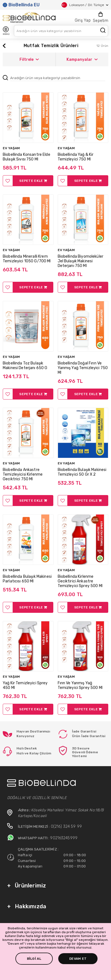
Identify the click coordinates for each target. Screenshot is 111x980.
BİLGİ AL (34, 959)
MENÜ (6, 31)
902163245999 (64, 838)
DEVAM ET (78, 959)
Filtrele (29, 60)
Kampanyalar (82, 60)
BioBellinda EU (21, 5)
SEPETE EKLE (33, 181)
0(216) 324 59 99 (66, 827)
